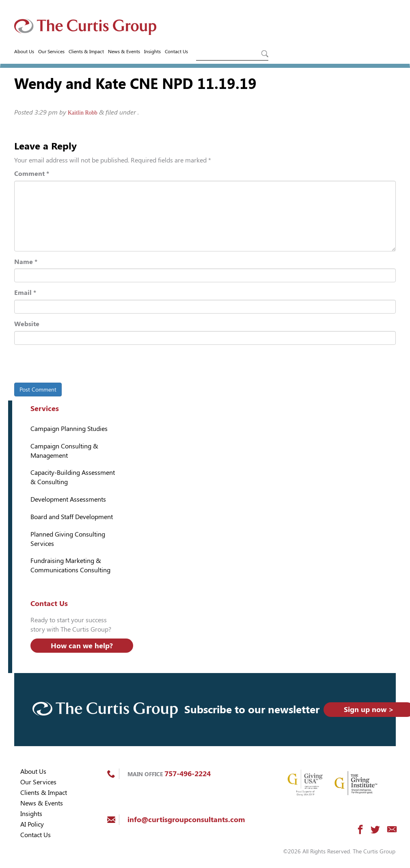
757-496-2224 (188, 774)
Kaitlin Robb (83, 113)
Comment (32, 174)
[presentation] (70, 365)
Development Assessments (68, 499)
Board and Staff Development (72, 517)
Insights (152, 52)
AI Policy (32, 824)
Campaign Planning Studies (69, 429)
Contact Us (176, 52)
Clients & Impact (86, 52)
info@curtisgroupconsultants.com (186, 819)
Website (27, 324)
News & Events (124, 52)
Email (25, 293)
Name (26, 262)
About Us (24, 52)
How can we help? (82, 646)
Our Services (51, 52)
